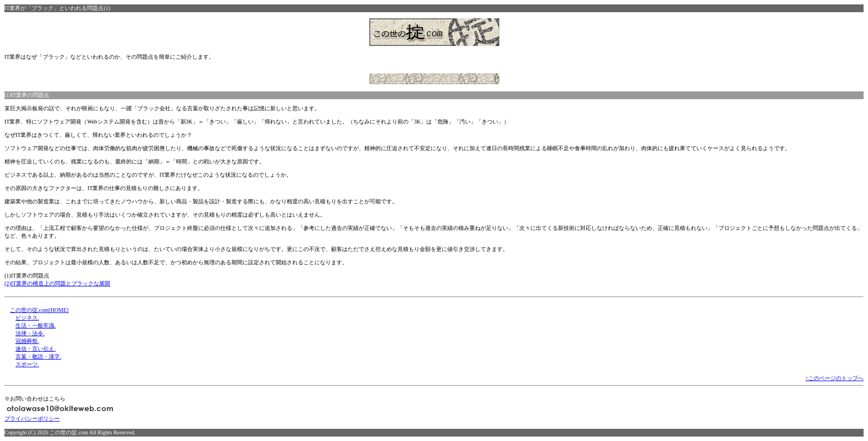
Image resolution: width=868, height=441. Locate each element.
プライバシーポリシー (32, 419)
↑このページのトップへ (835, 378)
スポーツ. (27, 364)
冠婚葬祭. (27, 341)
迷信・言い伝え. (36, 349)
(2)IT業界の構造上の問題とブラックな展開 (57, 283)
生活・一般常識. (36, 325)
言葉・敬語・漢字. (38, 357)
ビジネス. (27, 318)
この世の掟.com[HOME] (39, 310)
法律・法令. (30, 333)
